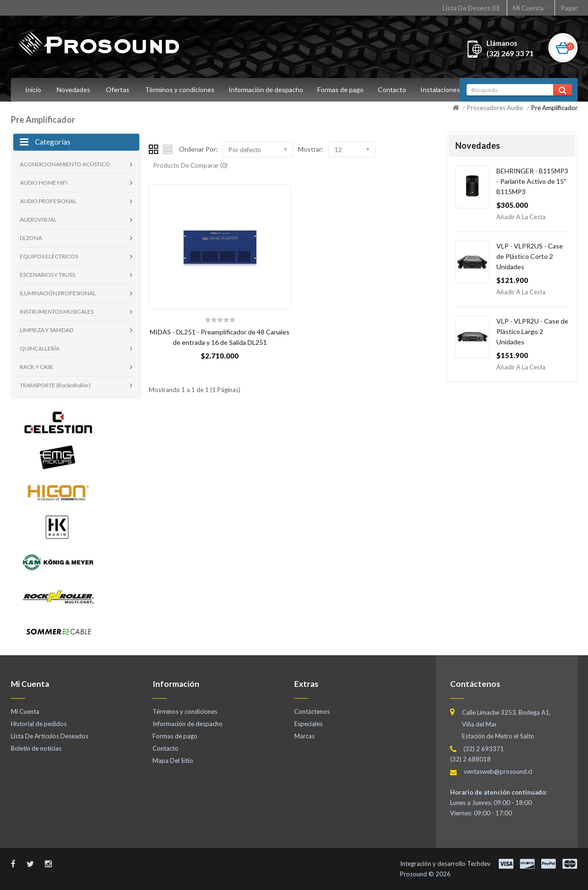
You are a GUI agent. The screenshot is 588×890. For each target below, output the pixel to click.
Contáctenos (312, 711)
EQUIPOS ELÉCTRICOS (49, 256)
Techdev (479, 864)
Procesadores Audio (495, 108)
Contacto (396, 90)
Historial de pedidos (39, 724)
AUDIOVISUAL (38, 219)
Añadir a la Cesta (521, 217)
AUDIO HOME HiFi (44, 183)
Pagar (569, 8)
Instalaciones (446, 90)
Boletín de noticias (36, 748)
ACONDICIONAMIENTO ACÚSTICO (65, 164)
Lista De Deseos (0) (471, 8)
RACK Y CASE (37, 367)
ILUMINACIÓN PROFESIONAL (58, 293)
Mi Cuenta (528, 8)
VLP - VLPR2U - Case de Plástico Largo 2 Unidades (532, 331)
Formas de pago (343, 90)
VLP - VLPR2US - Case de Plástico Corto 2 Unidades (530, 256)
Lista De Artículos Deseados (50, 736)
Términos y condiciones (180, 90)
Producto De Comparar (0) (191, 165)
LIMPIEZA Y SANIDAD (47, 330)
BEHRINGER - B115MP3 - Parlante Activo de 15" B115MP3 (532, 181)
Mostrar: (311, 149)
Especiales (308, 724)
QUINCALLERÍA (40, 348)
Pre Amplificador (554, 108)
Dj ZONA (31, 238)
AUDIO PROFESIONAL (48, 201)
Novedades (73, 90)
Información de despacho (267, 90)
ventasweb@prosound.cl (498, 771)
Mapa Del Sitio (173, 761)
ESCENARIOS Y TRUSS (47, 275)
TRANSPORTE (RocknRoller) (55, 385)
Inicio (33, 90)
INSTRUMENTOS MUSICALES (57, 312)
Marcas (304, 736)
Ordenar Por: (198, 149)
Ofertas (118, 90)
